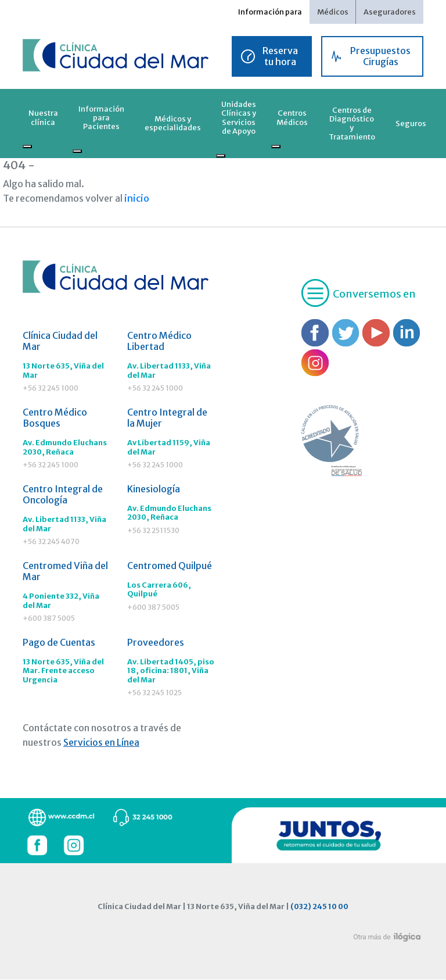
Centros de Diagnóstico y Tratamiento (352, 123)
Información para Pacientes (101, 118)
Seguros (411, 123)
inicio (136, 198)
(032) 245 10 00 (319, 907)
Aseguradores (390, 12)
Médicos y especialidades (173, 123)
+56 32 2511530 (154, 532)
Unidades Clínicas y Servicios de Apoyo (239, 117)
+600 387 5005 (50, 619)
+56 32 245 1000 (52, 389)
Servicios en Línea (101, 744)
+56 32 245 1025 (156, 694)
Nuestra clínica (43, 117)
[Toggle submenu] (27, 146)
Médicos (333, 12)
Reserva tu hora (280, 56)
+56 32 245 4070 (53, 543)
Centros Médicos (292, 117)
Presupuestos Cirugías (380, 56)
